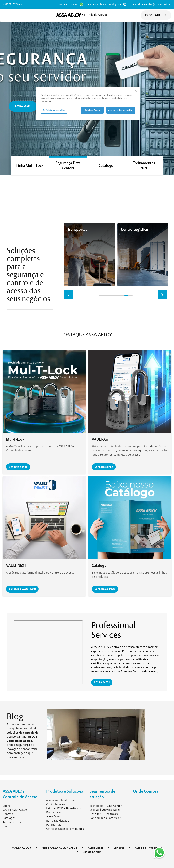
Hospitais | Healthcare (104, 814)
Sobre (7, 805)
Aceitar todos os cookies (121, 110)
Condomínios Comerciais (106, 818)
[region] (88, 103)
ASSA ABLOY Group (13, 4)
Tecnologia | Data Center (106, 805)
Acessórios (53, 816)
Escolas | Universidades (105, 809)
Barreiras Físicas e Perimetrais (58, 822)
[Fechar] (136, 91)
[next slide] (162, 295)
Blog (6, 826)
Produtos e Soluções (65, 791)
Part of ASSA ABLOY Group (59, 847)
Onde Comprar (146, 791)
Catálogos (9, 818)
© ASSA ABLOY (21, 847)
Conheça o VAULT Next (23, 589)
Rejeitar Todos (92, 110)
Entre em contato (71, 4)
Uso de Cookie (92, 851)
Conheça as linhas (106, 589)
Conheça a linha (19, 467)
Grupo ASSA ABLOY (15, 809)
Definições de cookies (54, 110)
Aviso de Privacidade (149, 847)
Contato (8, 814)
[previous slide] (68, 295)
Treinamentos (12, 822)
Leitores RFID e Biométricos (64, 808)
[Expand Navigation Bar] (7, 15)
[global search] (152, 15)
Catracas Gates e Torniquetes (65, 828)
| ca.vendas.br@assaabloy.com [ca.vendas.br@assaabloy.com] (106, 4)
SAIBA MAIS (102, 682)
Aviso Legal (95, 847)
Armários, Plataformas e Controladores (62, 802)
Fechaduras (54, 812)
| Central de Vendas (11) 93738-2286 (150, 4)
